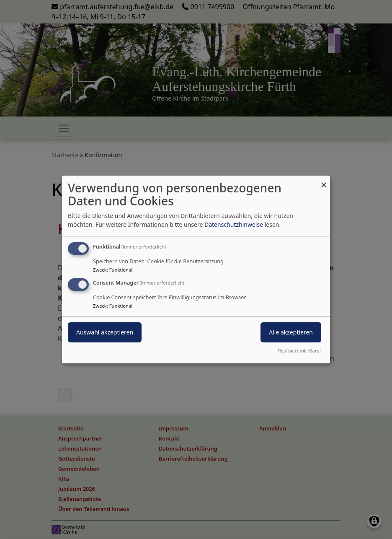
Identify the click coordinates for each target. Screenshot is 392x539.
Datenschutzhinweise (234, 224)
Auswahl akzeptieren (105, 332)
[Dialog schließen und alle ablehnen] (324, 181)
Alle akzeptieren (291, 332)
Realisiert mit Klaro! (299, 351)
